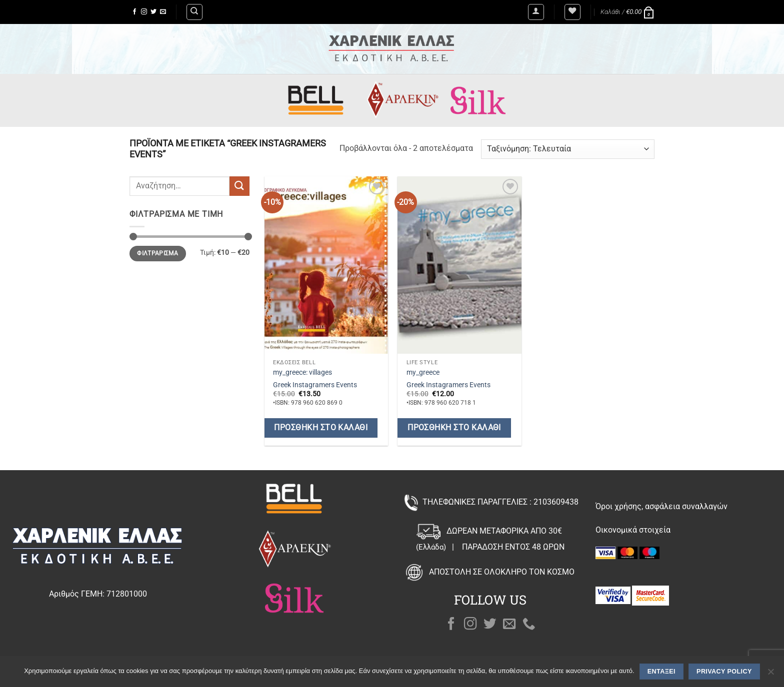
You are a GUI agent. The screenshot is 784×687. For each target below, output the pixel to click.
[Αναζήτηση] (194, 12)
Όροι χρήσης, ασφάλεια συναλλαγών (661, 506)
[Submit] (239, 186)
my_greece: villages (302, 372)
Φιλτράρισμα (157, 253)
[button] (536, 12)
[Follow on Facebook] (134, 12)
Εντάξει (661, 672)
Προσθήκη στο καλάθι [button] (321, 428)
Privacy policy (724, 672)
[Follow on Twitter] (153, 12)
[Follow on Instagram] (144, 12)
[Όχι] (770, 675)
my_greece (423, 372)
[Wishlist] (572, 12)
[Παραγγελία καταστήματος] (568, 149)
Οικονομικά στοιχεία (633, 530)
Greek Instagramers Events (315, 385)
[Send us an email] (163, 12)
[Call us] (529, 625)
